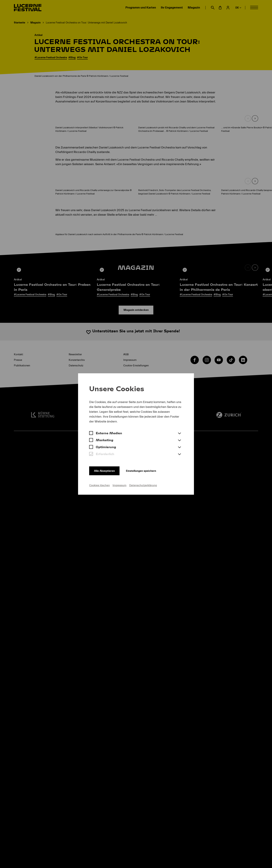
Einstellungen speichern (145, 470)
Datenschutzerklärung (143, 485)
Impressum (120, 485)
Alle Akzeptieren (105, 470)
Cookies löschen (99, 485)
